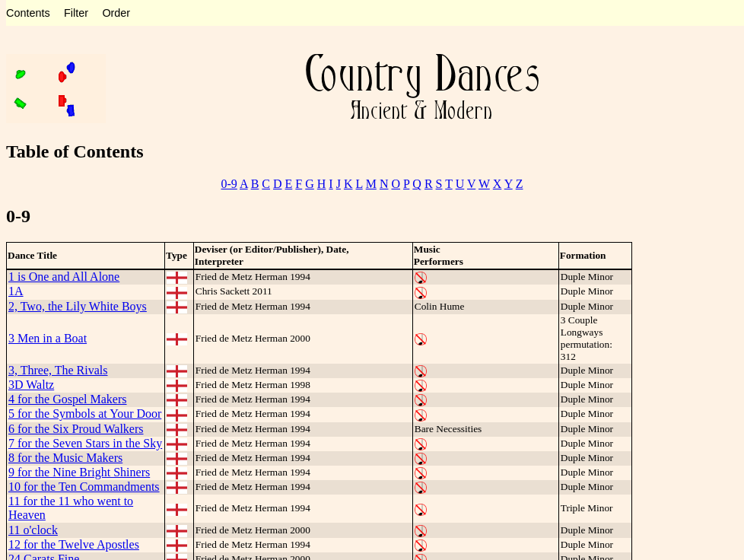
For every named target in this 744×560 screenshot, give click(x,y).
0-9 (229, 184)
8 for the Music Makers (65, 458)
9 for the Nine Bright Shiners (79, 472)
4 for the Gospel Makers (68, 399)
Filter (76, 13)
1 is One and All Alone (64, 277)
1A (16, 291)
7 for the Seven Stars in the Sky (85, 443)
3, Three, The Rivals (58, 370)
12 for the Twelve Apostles (74, 544)
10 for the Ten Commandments (84, 487)
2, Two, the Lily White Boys (78, 306)
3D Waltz (31, 385)
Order (116, 13)
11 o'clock (33, 530)
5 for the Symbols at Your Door (85, 414)
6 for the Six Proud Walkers (76, 429)
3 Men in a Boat (48, 338)
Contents (28, 13)
